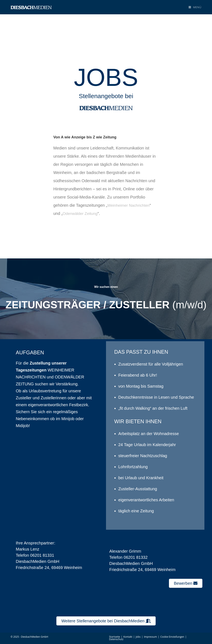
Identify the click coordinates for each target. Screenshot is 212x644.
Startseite (115, 637)
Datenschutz (116, 639)
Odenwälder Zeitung (81, 213)
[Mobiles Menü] (195, 7)
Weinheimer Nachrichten (130, 205)
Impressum (150, 637)
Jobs (138, 637)
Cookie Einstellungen (172, 637)
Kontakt (128, 637)
